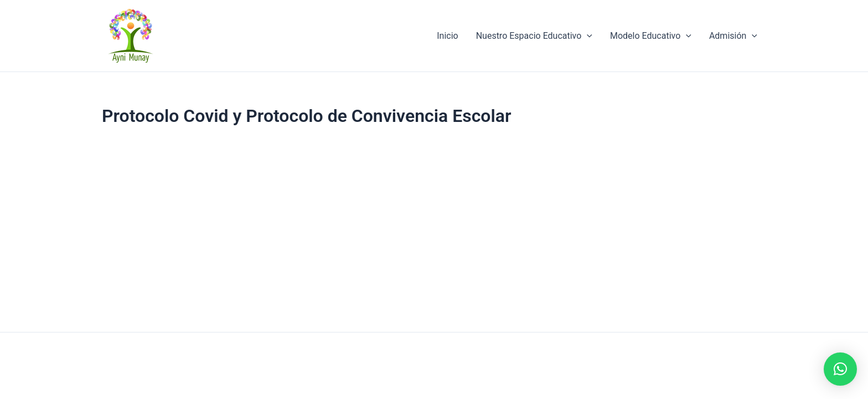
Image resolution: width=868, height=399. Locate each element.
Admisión (733, 36)
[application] (587, 36)
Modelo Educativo (651, 36)
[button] (840, 369)
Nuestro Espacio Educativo (534, 36)
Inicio (447, 36)
